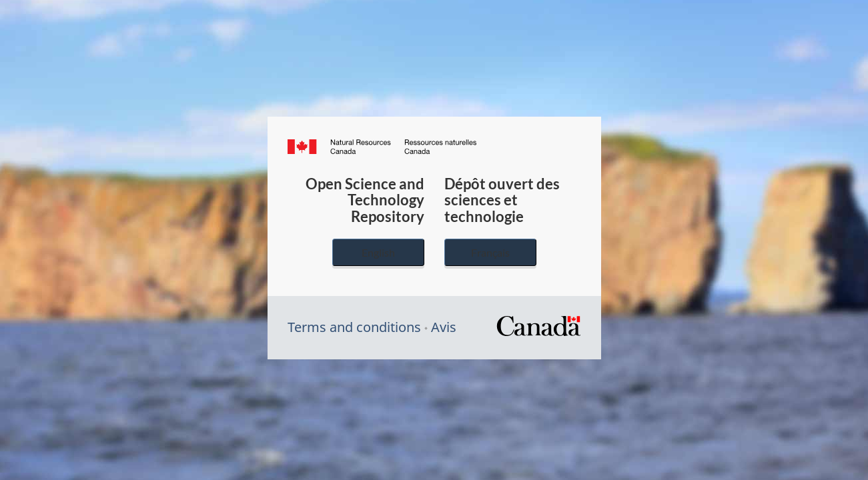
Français (490, 252)
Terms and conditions (354, 327)
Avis (444, 327)
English (378, 252)
